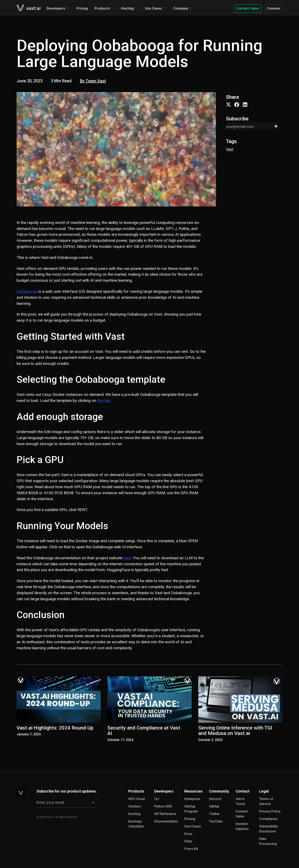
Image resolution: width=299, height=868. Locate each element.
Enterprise (192, 799)
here (127, 558)
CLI (157, 799)
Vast (230, 149)
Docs (188, 834)
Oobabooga (27, 291)
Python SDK (163, 806)
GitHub (214, 806)
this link (104, 401)
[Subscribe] (93, 803)
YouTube (216, 821)
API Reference (165, 814)
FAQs (188, 841)
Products (102, 8)
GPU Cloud (137, 799)
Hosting (127, 8)
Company (181, 8)
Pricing (82, 8)
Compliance (268, 819)
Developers (56, 8)
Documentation (166, 821)
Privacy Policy (270, 811)
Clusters (135, 806)
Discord (215, 799)
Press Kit (191, 849)
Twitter (214, 814)
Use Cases (153, 8)
